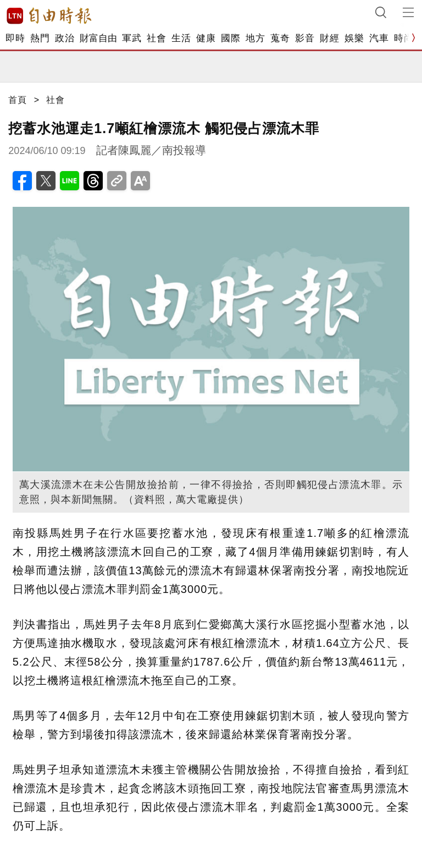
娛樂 (354, 38)
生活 (181, 38)
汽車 (379, 38)
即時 (15, 38)
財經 (329, 38)
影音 (305, 38)
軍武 (132, 38)
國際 (231, 38)
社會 (156, 38)
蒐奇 (280, 38)
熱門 (40, 38)
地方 (255, 38)
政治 (65, 38)
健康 (206, 38)
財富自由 (98, 38)
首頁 (18, 100)
